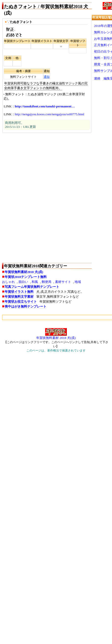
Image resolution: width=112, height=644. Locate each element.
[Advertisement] (56, 198)
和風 (35, 282)
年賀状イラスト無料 (19, 292)
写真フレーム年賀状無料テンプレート (32, 287)
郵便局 (47, 282)
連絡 (97, 78)
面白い (23, 282)
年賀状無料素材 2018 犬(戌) (56, 338)
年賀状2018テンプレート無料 (26, 277)
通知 (47, 77)
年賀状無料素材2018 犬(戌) (24, 272)
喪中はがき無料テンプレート (26, 306)
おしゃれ (8, 282)
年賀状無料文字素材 (19, 297)
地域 (78, 282)
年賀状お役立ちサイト (21, 302)
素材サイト (63, 282)
